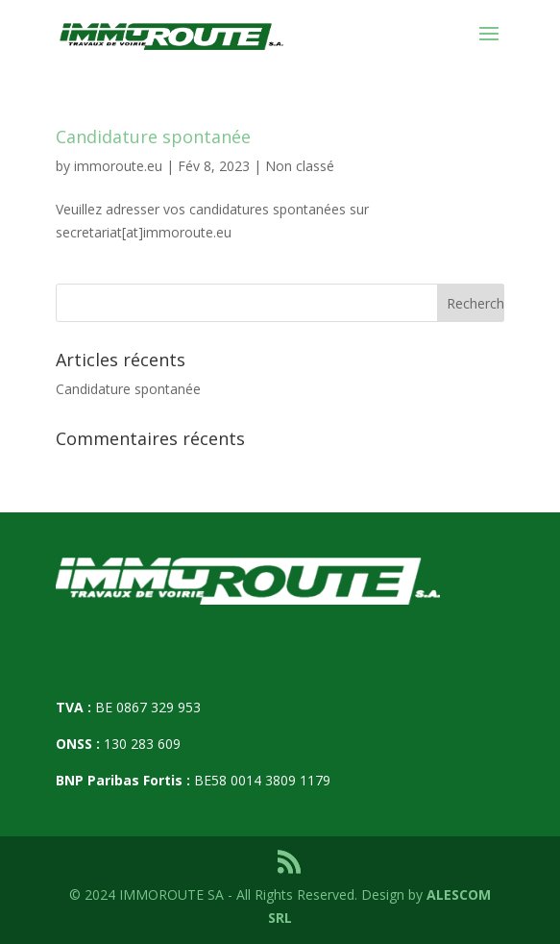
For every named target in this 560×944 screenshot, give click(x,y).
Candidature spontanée (153, 137)
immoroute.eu (118, 166)
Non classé (300, 166)
